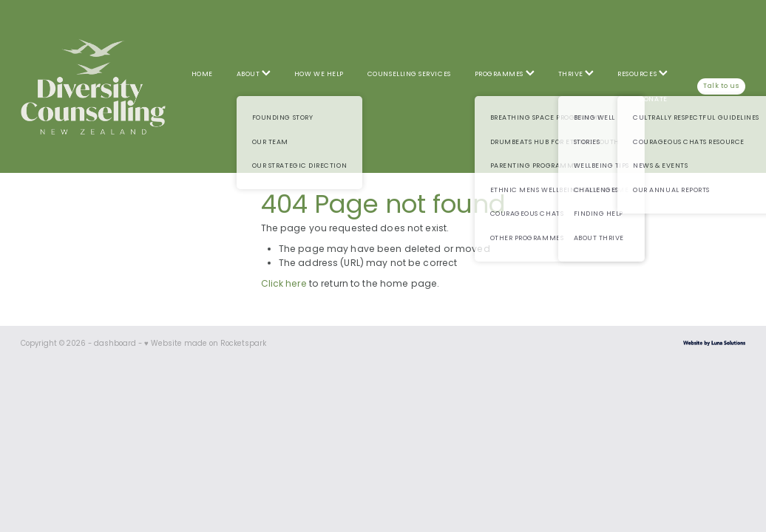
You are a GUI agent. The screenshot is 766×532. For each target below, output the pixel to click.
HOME (202, 74)
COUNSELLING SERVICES (409, 74)
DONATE (653, 99)
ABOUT (254, 74)
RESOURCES (642, 74)
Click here (284, 284)
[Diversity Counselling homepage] (93, 87)
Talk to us (721, 86)
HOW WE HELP (319, 74)
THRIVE (576, 74)
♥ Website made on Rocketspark (205, 344)
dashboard (115, 344)
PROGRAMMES (505, 74)
